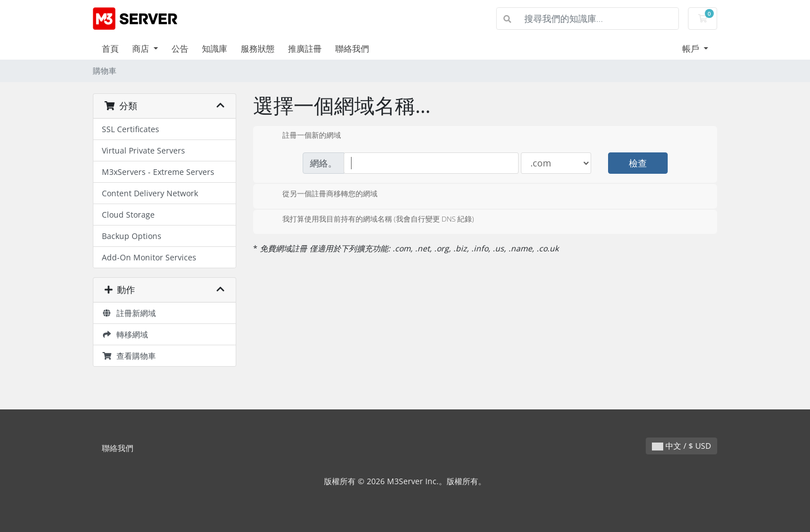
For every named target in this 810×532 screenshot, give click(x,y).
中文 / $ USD (681, 446)
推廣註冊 (305, 48)
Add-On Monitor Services (149, 257)
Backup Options (132, 236)
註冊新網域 (129, 313)
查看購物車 (129, 356)
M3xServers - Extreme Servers (158, 172)
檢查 (638, 163)
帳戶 (692, 48)
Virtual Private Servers (143, 150)
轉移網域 (125, 334)
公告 (180, 48)
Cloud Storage (128, 215)
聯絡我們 (352, 48)
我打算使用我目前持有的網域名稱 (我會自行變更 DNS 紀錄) (369, 220)
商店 (142, 48)
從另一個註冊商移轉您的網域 (321, 195)
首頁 (110, 48)
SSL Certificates (130, 129)
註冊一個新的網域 (303, 136)
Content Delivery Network (150, 193)
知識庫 (215, 48)
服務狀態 (258, 48)
